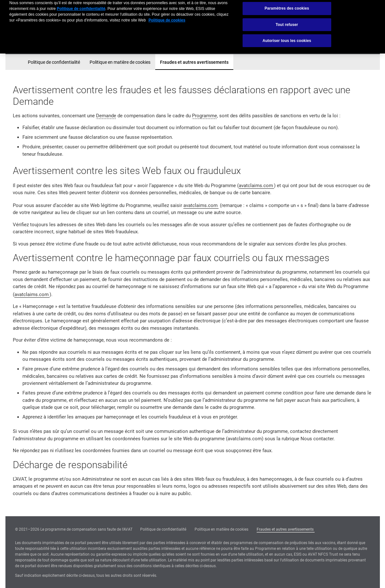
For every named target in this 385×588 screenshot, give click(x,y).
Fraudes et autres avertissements (194, 62)
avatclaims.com (256, 186)
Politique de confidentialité (54, 62)
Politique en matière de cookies (120, 62)
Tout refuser (287, 20)
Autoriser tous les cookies (287, 36)
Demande (106, 116)
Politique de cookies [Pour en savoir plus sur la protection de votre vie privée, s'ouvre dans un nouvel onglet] (167, 16)
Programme (205, 116)
